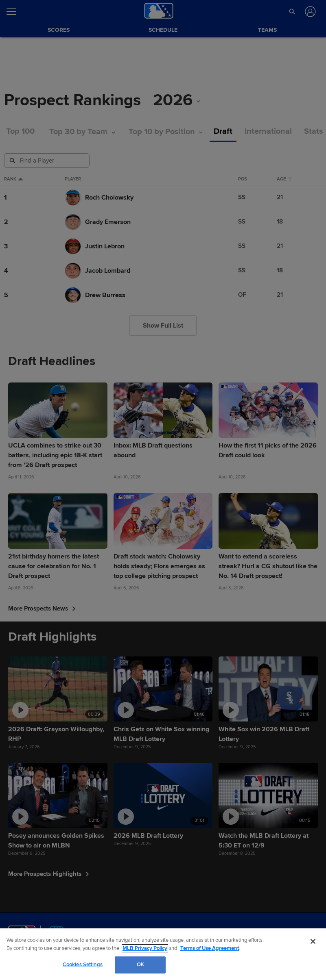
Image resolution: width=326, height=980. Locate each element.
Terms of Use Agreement (210, 948)
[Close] (313, 941)
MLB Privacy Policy (145, 948)
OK (140, 965)
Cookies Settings (83, 965)
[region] (163, 954)
